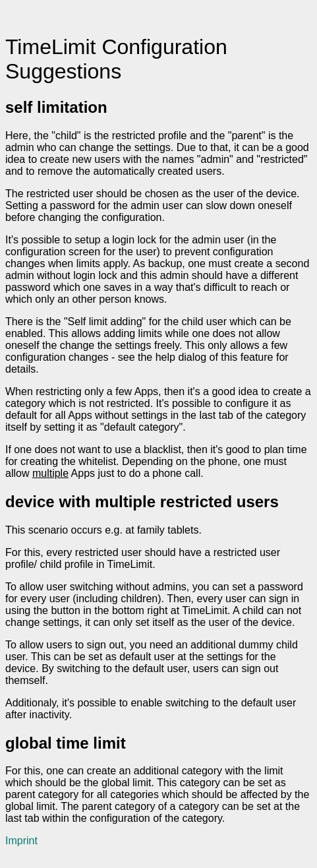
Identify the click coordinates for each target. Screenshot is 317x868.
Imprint (21, 841)
